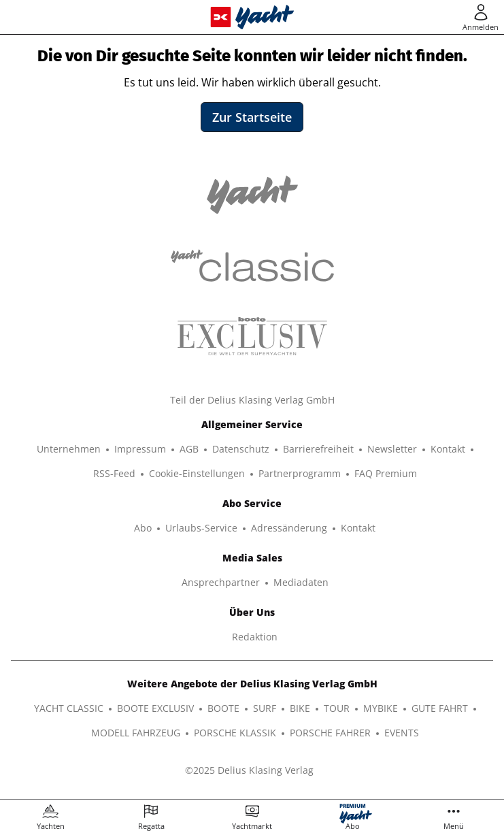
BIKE (300, 708)
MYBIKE (381, 708)
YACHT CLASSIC (69, 708)
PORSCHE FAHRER (330, 733)
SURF (265, 708)
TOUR (337, 708)
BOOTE (223, 708)
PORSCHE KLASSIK (235, 733)
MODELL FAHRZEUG (136, 733)
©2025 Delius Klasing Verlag (249, 770)
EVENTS (402, 733)
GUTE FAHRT (440, 708)
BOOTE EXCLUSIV (155, 708)
